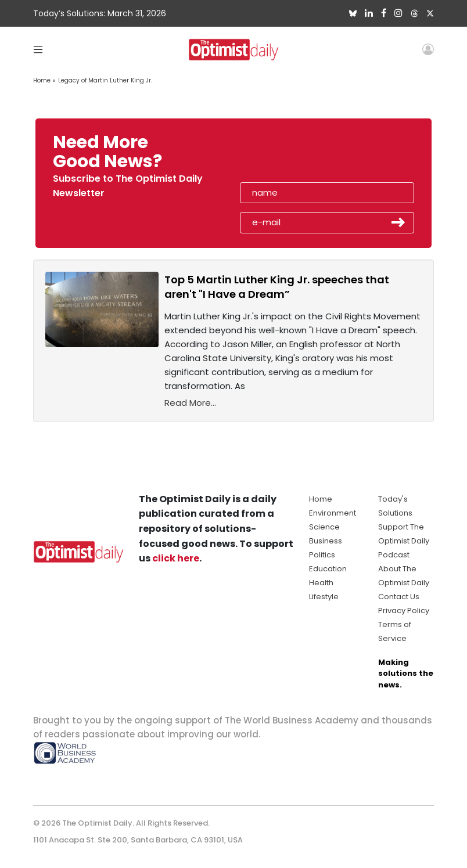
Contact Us (399, 597)
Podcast (394, 555)
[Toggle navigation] (38, 49)
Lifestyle (324, 597)
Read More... (190, 403)
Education (328, 569)
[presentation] (307, 156)
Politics (322, 555)
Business (326, 541)
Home (42, 80)
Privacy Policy (404, 611)
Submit (398, 222)
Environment (333, 513)
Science (324, 527)
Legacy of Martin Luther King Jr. (105, 80)
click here (176, 558)
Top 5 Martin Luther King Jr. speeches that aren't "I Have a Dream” (277, 287)
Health (321, 583)
